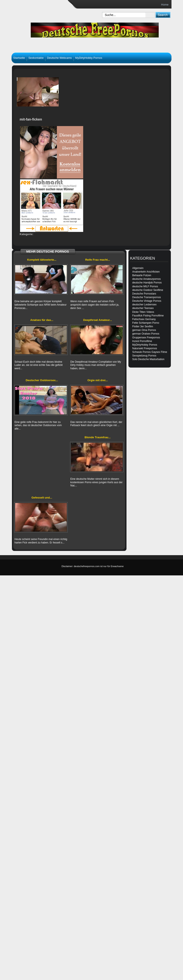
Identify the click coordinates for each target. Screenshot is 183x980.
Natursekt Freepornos (145, 348)
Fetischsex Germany (144, 319)
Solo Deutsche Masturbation (148, 359)
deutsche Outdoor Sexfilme (148, 290)
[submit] (163, 15)
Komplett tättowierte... (42, 260)
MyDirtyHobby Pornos (89, 58)
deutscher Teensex (143, 308)
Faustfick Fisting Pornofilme (148, 316)
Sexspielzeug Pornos (144, 356)
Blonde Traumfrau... (98, 437)
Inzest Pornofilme (142, 341)
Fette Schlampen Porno (146, 323)
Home (165, 5)
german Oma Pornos (144, 330)
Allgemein (138, 268)
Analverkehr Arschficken (146, 272)
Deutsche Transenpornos (147, 297)
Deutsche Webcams (59, 58)
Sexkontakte (36, 58)
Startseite (19, 58)
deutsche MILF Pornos (145, 286)
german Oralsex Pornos (146, 334)
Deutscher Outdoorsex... (42, 380)
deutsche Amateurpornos (146, 279)
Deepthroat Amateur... (98, 320)
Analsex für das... (42, 320)
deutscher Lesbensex (144, 305)
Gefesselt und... (42, 498)
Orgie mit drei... (98, 380)
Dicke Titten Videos (143, 312)
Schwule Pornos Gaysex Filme (150, 352)
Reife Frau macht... (97, 260)
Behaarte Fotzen (142, 275)
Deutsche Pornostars (144, 294)
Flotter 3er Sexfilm (143, 326)
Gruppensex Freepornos (146, 338)
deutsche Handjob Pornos (147, 283)
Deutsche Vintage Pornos (147, 301)
